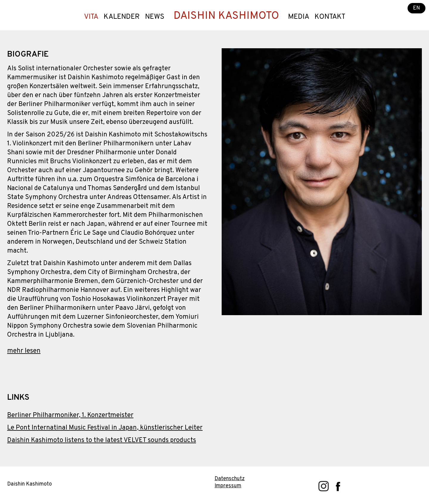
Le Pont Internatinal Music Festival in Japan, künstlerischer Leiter (105, 428)
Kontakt (330, 17)
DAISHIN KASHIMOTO (226, 16)
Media (299, 17)
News (155, 17)
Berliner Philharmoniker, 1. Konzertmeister (70, 415)
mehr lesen (24, 351)
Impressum (228, 486)
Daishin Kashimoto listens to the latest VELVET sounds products (102, 440)
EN (416, 8)
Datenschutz (230, 479)
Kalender (122, 17)
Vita (91, 17)
